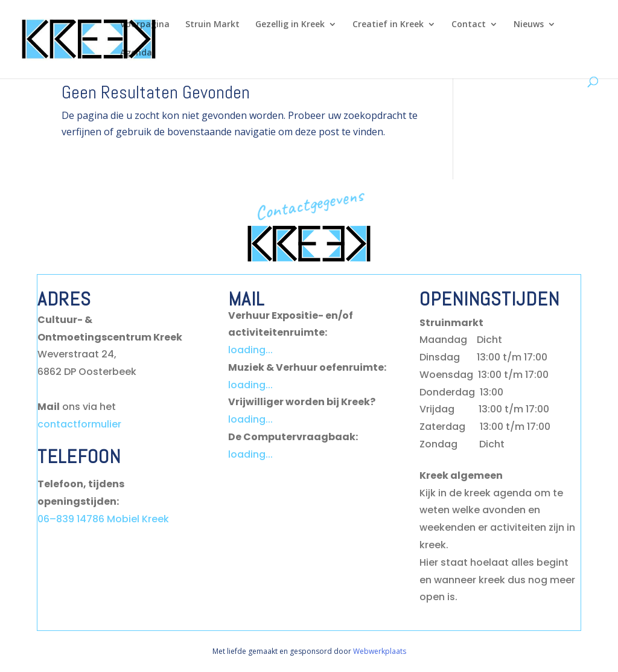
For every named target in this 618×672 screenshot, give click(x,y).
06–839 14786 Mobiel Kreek (103, 519)
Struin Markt (212, 25)
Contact (469, 25)
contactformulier (79, 424)
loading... (250, 350)
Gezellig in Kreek (290, 25)
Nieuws (529, 25)
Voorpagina (145, 25)
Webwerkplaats (380, 651)
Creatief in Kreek (388, 25)
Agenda (136, 53)
